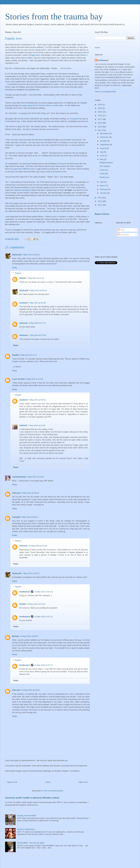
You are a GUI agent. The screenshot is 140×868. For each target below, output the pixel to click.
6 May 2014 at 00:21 (37, 400)
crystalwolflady (19, 477)
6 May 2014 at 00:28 (37, 303)
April (102, 182)
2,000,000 (104, 174)
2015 (100, 127)
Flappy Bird (34, 55)
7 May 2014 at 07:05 (37, 335)
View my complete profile (105, 92)
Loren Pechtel (18, 379)
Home (48, 782)
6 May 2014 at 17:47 (37, 323)
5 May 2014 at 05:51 (31, 255)
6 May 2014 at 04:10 (30, 493)
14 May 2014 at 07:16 (36, 604)
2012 (100, 201)
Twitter (29, 58)
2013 (100, 198)
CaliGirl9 (23, 425)
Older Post (83, 782)
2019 (100, 112)
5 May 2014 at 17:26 (34, 379)
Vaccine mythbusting (26, 829)
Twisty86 (16, 517)
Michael (16, 636)
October (104, 141)
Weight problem (106, 163)
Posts (121, 230)
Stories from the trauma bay (54, 16)
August (103, 148)
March (103, 186)
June (102, 156)
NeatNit (23, 278)
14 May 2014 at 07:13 (43, 592)
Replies (18, 273)
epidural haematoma (23, 190)
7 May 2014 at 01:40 (37, 425)
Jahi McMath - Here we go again (31, 843)
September (105, 145)
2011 (100, 205)
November (105, 137)
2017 (100, 119)
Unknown (24, 323)
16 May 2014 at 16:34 (31, 690)
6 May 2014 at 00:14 (38, 290)
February (104, 189)
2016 (100, 123)
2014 (100, 130)
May (102, 159)
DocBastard (25, 592)
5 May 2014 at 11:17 (28, 355)
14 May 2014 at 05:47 (29, 636)
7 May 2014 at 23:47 (31, 573)
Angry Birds (80, 55)
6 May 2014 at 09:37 (30, 517)
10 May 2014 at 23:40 (38, 546)
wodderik (23, 303)
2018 (100, 116)
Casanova (104, 170)
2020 (100, 108)
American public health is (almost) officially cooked (32, 798)
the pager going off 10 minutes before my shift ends (41, 105)
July (102, 152)
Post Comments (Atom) (53, 791)
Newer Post (12, 782)
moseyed (74, 119)
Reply (15, 268)
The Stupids (104, 166)
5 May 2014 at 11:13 (36, 278)
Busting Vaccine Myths (27, 816)
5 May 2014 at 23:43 (35, 477)
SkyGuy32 (17, 255)
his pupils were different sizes (22, 169)
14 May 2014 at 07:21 (43, 617)
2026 (100, 105)
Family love (104, 177)
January (104, 193)
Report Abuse (102, 214)
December (105, 133)
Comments (123, 235)
